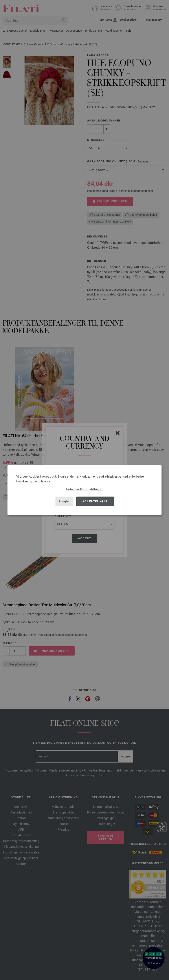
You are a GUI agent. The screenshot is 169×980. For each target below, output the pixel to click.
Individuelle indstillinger (84, 489)
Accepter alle (95, 501)
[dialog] (84, 490)
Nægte (64, 501)
